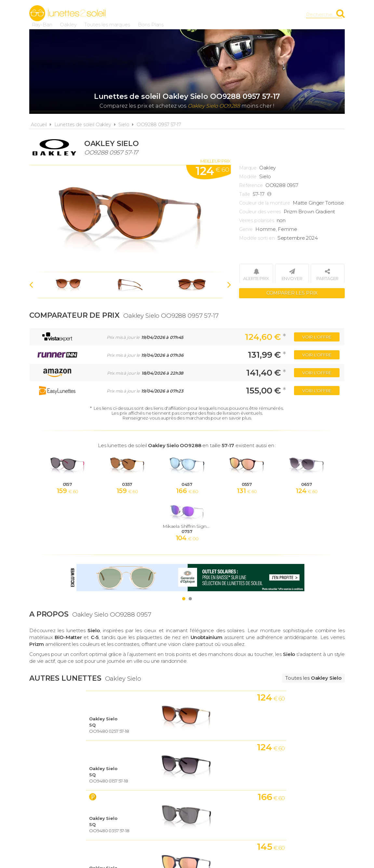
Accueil (39, 125)
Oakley (177, 14)
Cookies (224, 788)
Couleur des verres (260, 212)
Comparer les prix (292, 293)
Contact (299, 788)
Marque (248, 168)
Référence (251, 185)
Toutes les (313, 678)
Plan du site (261, 788)
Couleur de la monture (265, 203)
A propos (113, 788)
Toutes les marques (216, 14)
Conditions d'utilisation (169, 788)
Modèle (248, 177)
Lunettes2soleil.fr (67, 13)
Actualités (76, 788)
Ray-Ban (151, 14)
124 (212, 171)
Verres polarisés (257, 220)
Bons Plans (260, 14)
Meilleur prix (215, 161)
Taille (245, 194)
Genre (246, 229)
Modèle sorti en (257, 238)
